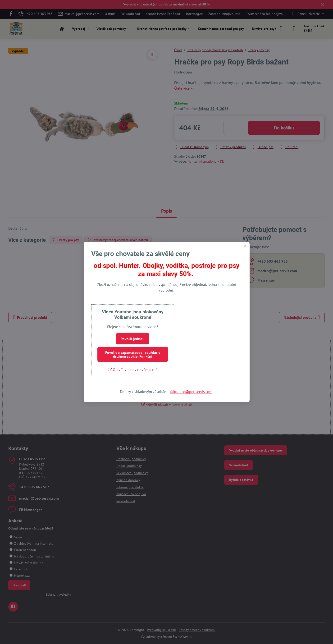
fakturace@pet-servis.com (191, 392)
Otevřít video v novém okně (133, 370)
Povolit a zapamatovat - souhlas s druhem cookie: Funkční (133, 354)
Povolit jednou (133, 339)
